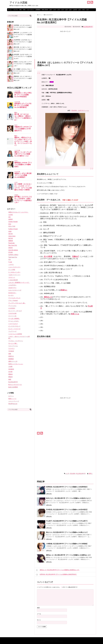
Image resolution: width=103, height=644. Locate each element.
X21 (10, 260)
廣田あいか (48, 297)
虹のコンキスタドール (15, 385)
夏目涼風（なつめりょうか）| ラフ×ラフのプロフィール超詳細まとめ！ (23, 49)
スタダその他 (12, 313)
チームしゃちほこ (14, 321)
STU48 (10, 252)
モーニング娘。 (13, 343)
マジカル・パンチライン (16, 341)
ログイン (11, 396)
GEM (10, 231)
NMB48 (11, 241)
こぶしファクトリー (14, 267)
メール (39, 614)
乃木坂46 (11, 351)
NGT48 (11, 238)
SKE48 (10, 248)
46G (24, 10)
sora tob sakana (13, 250)
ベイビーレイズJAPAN (15, 334)
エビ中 (67, 474)
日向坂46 (11, 369)
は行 (70, 10)
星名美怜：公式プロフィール (80, 111)
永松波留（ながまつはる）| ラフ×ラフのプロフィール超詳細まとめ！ (23, 56)
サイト (39, 620)
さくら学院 (12, 270)
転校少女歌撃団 (13, 387)
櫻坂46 (10, 374)
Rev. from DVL (13, 245)
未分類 (10, 372)
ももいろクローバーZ (15, 290)
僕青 (10, 354)
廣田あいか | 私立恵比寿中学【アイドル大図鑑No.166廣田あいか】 (69, 555)
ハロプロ (15, 10)
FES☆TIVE (12, 226)
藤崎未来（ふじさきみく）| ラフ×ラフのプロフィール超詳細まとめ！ (23, 35)
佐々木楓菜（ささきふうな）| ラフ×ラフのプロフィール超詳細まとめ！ (23, 71)
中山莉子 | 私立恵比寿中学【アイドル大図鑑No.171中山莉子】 (67, 521)
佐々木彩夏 (48, 256)
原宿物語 (11, 359)
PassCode (11, 243)
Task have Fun (13, 257)
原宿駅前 (38, 10)
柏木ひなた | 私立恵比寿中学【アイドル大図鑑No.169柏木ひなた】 (69, 498)
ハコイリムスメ (13, 324)
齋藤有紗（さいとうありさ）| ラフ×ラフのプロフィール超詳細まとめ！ (23, 78)
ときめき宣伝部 (13, 280)
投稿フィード (12, 399)
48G (20, 10)
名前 (38, 608)
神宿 (10, 379)
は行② (75, 10)
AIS (9, 217)
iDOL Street (45, 10)
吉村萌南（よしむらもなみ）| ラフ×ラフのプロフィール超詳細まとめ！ (23, 27)
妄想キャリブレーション (16, 364)
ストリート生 (12, 316)
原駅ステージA (13, 361)
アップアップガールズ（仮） (17, 303)
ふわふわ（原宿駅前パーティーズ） (19, 283)
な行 (67, 10)
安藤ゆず (76, 256)
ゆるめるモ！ (12, 293)
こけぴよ (11, 265)
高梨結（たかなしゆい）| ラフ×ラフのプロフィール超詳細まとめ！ (23, 64)
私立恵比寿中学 (88, 27)
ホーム (10, 10)
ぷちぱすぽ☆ (12, 285)
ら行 (87, 10)
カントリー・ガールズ (15, 311)
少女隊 (10, 367)
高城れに (64, 290)
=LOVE (11, 215)
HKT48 (10, 234)
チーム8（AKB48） (14, 319)
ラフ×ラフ (11, 349)
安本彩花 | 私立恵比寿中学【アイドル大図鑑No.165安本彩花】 (67, 510)
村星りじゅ (75, 314)
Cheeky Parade (13, 222)
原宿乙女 (11, 356)
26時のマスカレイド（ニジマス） (18, 212)
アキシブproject (13, 301)
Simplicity (56, 640)
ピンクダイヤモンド (14, 326)
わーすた (11, 295)
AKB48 (10, 219)
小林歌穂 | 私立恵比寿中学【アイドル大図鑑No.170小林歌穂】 (67, 544)
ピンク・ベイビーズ (14, 329)
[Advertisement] (65, 44)
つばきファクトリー (14, 275)
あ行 (51, 10)
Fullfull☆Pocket (13, 229)
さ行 (59, 10)
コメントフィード (14, 401)
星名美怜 (73, 474)
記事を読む (49, 494)
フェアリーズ (12, 331)
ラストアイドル (13, 346)
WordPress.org (13, 404)
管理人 (91, 474)
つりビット (12, 277)
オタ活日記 (12, 308)
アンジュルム (12, 306)
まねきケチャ (12, 288)
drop (10, 224)
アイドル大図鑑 (18, 3)
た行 (63, 10)
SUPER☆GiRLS (13, 255)
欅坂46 (10, 377)
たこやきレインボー (14, 272)
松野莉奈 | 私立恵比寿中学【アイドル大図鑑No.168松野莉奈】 (67, 487)
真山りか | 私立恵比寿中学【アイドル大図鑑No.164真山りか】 (67, 532)
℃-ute (10, 262)
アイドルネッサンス (14, 298)
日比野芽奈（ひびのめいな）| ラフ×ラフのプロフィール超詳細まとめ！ (23, 42)
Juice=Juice (12, 236)
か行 (55, 10)
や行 (83, 10)
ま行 (80, 10)
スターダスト (30, 10)
